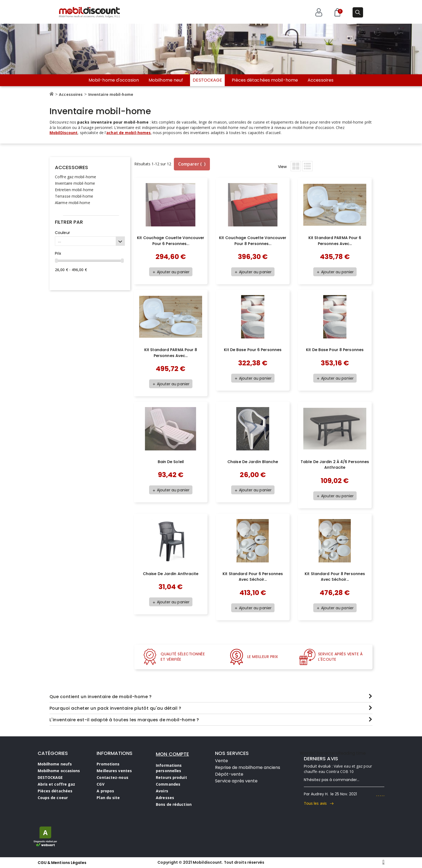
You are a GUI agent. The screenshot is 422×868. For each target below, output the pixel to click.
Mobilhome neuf (166, 80)
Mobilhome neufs (55, 764)
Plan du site (108, 798)
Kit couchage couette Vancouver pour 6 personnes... (171, 241)
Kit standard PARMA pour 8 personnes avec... (171, 353)
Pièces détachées (55, 791)
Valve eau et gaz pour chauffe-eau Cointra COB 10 (338, 769)
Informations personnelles (169, 768)
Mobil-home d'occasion (114, 80)
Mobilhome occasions (59, 771)
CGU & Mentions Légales (62, 863)
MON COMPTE (172, 754)
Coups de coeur (53, 798)
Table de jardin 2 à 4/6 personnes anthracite (335, 465)
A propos (105, 791)
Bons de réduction (174, 804)
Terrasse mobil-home (74, 196)
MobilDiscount (64, 133)
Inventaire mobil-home (75, 183)
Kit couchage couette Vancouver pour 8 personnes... (253, 241)
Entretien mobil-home (74, 190)
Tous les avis (319, 803)
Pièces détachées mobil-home (265, 80)
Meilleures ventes (114, 771)
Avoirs (162, 791)
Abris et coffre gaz (57, 784)
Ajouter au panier (171, 272)
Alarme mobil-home (73, 203)
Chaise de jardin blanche (253, 462)
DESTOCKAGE (207, 80)
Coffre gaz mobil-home (75, 177)
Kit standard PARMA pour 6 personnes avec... (335, 241)
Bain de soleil (171, 462)
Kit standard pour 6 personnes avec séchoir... (253, 577)
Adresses (165, 798)
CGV (100, 784)
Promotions (108, 764)
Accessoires (321, 80)
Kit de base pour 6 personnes (253, 350)
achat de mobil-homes (129, 133)
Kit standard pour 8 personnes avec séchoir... (335, 577)
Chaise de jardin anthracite (171, 574)
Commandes (168, 784)
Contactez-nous (112, 777)
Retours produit (171, 777)
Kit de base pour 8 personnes (335, 350)
